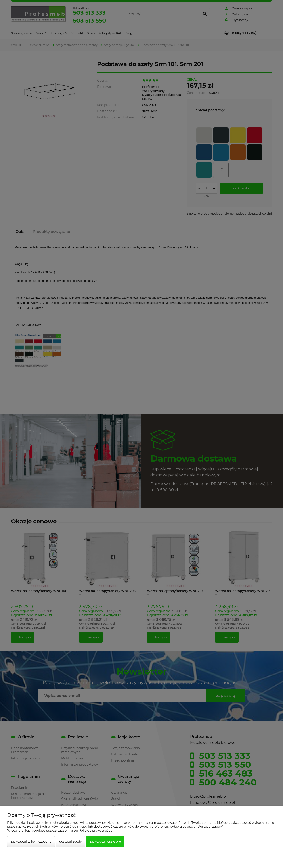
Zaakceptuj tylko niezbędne (31, 841)
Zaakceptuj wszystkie (105, 841)
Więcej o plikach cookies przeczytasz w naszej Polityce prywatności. (59, 831)
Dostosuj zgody (70, 841)
